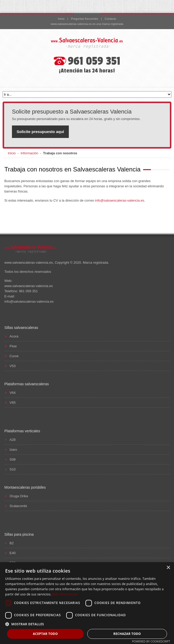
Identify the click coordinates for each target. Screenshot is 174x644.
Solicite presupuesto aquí (40, 132)
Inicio (61, 19)
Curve (14, 356)
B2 (12, 543)
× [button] (168, 568)
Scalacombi (18, 506)
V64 (13, 393)
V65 (13, 403)
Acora (14, 336)
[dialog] (87, 603)
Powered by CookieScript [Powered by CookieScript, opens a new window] (151, 641)
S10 (13, 469)
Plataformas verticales (22, 431)
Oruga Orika (19, 496)
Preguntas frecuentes (85, 19)
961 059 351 (94, 61)
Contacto (110, 19)
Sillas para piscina (19, 534)
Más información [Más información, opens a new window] (65, 594)
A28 (13, 440)
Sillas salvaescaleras (21, 328)
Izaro (13, 450)
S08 (13, 459)
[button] (87, 624)
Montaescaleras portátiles (25, 487)
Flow (13, 346)
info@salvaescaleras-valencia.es (120, 200)
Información (29, 153)
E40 (13, 553)
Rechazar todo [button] (127, 634)
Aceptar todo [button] (45, 634)
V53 (13, 366)
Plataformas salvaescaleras (27, 384)
